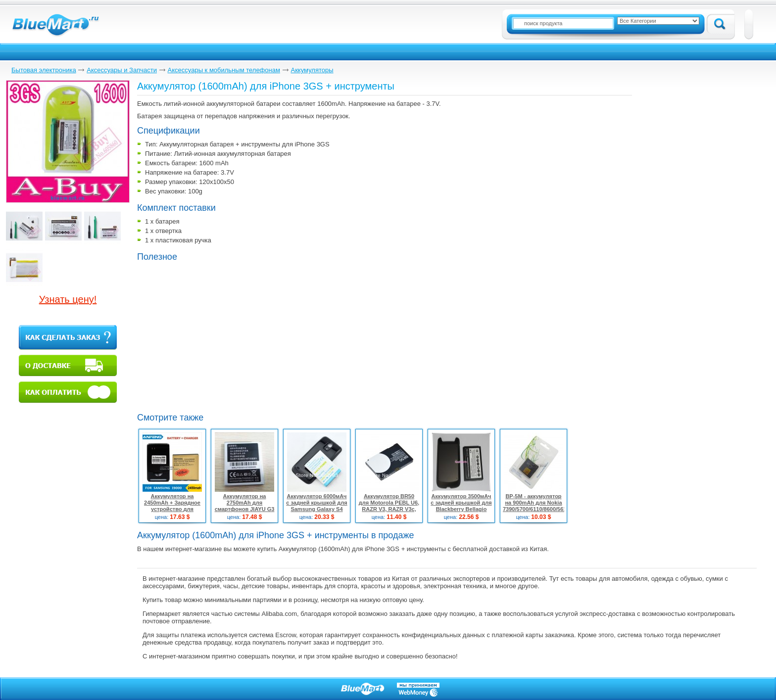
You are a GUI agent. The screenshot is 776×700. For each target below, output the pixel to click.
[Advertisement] (220, 336)
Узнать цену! (68, 299)
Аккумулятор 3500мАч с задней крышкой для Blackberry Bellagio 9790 (461, 506)
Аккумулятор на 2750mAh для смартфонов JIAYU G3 (245, 503)
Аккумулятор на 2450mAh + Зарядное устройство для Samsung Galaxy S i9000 (172, 509)
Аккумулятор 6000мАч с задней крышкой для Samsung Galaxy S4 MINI (316, 506)
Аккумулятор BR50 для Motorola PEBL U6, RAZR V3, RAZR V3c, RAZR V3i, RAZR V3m (389, 506)
